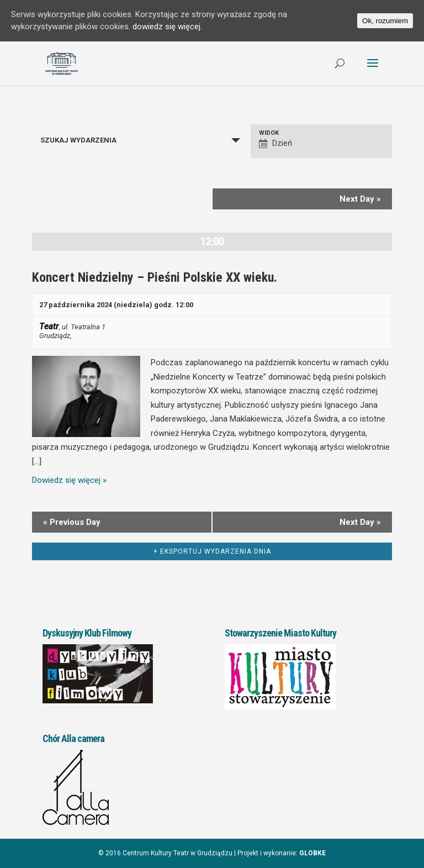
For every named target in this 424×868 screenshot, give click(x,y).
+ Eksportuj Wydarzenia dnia (212, 551)
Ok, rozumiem (385, 21)
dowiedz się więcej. (167, 27)
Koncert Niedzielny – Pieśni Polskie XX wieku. (155, 277)
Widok (269, 133)
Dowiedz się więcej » (69, 480)
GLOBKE (312, 853)
